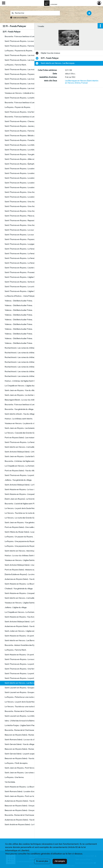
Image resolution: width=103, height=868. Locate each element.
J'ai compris (60, 861)
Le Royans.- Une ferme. (14, 777)
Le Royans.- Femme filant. (16, 65)
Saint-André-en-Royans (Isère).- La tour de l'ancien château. (29, 825)
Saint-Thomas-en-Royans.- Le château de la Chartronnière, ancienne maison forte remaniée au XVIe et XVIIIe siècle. (32, 145)
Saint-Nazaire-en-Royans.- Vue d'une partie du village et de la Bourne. (32, 617)
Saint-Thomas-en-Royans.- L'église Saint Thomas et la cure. (29, 291)
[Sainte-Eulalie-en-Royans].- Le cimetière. (22, 574)
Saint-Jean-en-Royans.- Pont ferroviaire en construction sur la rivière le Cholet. (32, 768)
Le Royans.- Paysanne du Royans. (19, 51)
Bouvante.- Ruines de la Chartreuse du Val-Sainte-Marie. (28, 711)
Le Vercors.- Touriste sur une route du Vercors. (24, 707)
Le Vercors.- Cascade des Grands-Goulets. (22, 433)
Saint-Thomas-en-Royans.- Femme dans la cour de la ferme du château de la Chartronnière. (32, 46)
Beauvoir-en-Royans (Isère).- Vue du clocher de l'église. (27, 759)
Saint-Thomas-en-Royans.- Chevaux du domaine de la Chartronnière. (32, 121)
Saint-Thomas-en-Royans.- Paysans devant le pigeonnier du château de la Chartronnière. (32, 74)
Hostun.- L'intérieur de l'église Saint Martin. (22, 381)
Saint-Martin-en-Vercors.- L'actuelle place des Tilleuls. (27, 447)
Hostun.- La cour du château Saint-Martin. (22, 556)
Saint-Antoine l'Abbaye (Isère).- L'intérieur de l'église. (26, 452)
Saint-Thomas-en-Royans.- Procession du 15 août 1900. (28, 272)
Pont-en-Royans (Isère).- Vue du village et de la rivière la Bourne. (31, 471)
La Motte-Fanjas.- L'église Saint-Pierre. (21, 725)
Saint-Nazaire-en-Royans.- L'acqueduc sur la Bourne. (26, 494)
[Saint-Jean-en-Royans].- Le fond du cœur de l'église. (26, 499)
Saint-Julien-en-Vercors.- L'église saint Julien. (23, 631)
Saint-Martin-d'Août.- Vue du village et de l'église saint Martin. (30, 414)
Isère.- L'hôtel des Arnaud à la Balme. (20, 721)
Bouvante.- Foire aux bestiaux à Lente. (21, 37)
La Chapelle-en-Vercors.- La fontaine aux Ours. (24, 612)
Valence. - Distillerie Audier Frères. (19, 301)
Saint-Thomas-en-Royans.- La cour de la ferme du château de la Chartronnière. (32, 41)
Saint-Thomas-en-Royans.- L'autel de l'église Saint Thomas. (29, 268)
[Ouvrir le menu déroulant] (4, 3)
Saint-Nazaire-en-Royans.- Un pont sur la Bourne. (25, 636)
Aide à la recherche (20, 18)
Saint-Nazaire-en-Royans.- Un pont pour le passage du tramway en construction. (32, 655)
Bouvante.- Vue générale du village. (19, 409)
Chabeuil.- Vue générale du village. (19, 589)
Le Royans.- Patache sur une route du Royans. (24, 697)
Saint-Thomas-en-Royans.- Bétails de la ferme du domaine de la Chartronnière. (32, 136)
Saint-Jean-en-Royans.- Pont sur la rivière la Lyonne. (26, 796)
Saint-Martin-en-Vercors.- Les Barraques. (22, 641)
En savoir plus (42, 861)
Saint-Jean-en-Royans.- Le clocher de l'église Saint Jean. (28, 395)
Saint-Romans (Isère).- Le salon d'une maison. (23, 792)
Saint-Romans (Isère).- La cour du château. (22, 740)
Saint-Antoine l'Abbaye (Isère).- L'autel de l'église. (25, 565)
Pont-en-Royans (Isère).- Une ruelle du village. (23, 527)
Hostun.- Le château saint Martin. (19, 419)
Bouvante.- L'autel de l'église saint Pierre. (21, 504)
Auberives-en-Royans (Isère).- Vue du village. (23, 579)
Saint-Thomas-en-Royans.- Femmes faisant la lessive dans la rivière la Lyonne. (32, 131)
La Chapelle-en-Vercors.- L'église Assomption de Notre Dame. (30, 386)
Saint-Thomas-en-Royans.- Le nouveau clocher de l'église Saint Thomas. (32, 659)
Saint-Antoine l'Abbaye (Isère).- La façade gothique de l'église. (30, 485)
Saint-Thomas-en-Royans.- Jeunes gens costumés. (26, 126)
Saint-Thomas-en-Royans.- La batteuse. (21, 98)
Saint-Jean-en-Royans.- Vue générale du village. (24, 523)
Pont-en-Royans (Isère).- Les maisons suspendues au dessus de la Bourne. (32, 438)
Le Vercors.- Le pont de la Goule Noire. (20, 508)
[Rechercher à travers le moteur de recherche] (36, 13)
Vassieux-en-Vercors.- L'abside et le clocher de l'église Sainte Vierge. (32, 93)
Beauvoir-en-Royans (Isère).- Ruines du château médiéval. (28, 735)
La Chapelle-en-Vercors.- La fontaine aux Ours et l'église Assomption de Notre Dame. (32, 466)
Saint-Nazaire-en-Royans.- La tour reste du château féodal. (29, 490)
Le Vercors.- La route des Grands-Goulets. (22, 518)
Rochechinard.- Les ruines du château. (20, 348)
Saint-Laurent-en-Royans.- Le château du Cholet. (25, 716)
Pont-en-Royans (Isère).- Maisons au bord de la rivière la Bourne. (31, 570)
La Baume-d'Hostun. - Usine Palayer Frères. (23, 296)
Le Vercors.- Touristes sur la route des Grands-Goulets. (27, 513)
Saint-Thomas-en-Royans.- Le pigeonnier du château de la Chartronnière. (32, 244)
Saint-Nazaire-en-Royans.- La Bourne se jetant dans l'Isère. (29, 584)
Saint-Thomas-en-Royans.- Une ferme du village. (25, 112)
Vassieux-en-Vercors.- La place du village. (22, 423)
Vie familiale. (10, 782)
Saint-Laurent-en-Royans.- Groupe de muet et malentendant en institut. (32, 688)
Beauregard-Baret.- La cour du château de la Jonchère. (28, 400)
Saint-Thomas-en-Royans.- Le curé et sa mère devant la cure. (30, 287)
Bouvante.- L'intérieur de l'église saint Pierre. (23, 461)
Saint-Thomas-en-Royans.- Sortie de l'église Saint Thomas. (29, 282)
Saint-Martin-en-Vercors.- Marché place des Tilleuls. (26, 551)
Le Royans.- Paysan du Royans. (18, 107)
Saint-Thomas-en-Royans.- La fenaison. (21, 442)
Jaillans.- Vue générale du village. (18, 480)
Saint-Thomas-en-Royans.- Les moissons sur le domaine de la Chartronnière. (32, 55)
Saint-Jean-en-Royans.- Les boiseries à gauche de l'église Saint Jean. (32, 428)
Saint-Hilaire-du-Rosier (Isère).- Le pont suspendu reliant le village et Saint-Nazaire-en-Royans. (32, 532)
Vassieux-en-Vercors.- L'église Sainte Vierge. (23, 560)
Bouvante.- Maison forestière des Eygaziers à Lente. (26, 645)
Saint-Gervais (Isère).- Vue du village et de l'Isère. (24, 744)
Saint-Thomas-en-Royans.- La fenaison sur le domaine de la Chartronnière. (32, 249)
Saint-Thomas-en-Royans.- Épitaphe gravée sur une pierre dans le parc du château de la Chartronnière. (32, 164)
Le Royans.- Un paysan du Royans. (19, 537)
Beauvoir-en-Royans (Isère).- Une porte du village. (25, 806)
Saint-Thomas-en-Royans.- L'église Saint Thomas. (25, 277)
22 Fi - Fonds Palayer (12, 32)
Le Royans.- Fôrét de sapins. (16, 763)
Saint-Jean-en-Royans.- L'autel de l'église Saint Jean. (26, 457)
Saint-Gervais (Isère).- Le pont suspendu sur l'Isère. (25, 754)
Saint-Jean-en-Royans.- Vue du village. (21, 390)
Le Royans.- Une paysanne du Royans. (20, 541)
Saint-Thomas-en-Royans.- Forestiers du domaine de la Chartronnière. (32, 140)
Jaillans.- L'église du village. (16, 608)
